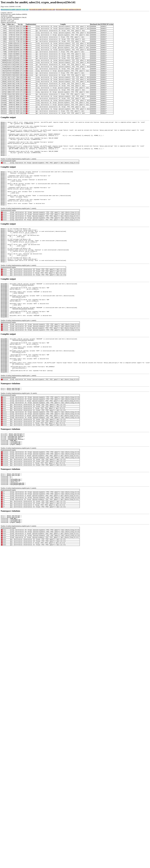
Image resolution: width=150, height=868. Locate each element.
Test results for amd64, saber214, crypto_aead (42, 10)
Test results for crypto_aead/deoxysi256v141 (68, 10)
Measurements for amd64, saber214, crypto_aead (15, 10)
